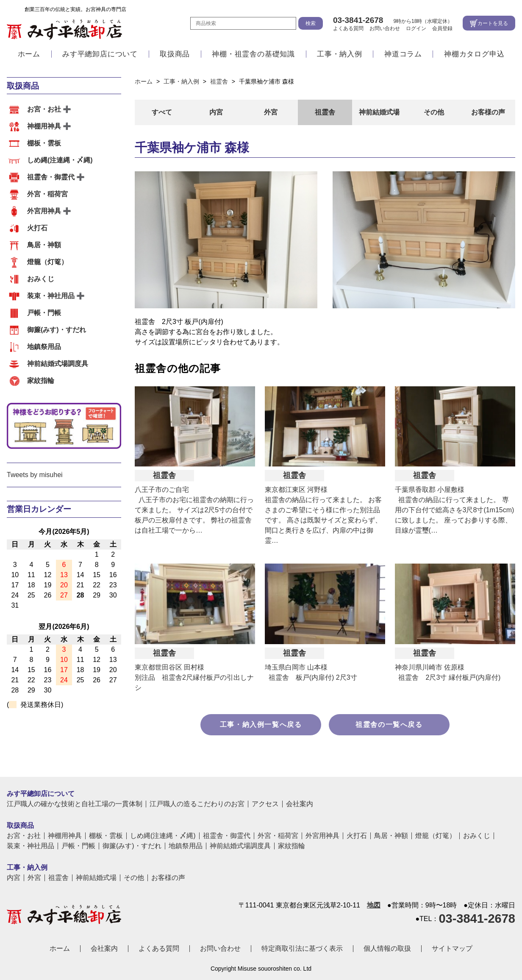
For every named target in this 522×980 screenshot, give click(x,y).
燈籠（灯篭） (47, 262)
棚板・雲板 (44, 143)
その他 (434, 112)
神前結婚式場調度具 (58, 364)
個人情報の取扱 (387, 948)
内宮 (216, 112)
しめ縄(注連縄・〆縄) (60, 160)
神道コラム (403, 56)
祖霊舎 (325, 112)
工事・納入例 (340, 56)
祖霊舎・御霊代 (51, 177)
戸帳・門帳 (44, 313)
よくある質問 (348, 29)
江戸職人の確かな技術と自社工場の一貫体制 (75, 804)
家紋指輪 (41, 381)
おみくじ (41, 279)
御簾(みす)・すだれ (57, 330)
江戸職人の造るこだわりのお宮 (197, 804)
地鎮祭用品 (44, 347)
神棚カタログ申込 (474, 56)
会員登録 (442, 29)
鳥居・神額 (44, 245)
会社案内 (300, 804)
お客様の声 (488, 112)
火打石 (37, 228)
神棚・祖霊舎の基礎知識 (253, 56)
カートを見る (493, 24)
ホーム (29, 56)
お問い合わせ (385, 29)
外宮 (271, 112)
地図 (374, 905)
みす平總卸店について (100, 56)
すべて (162, 112)
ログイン (416, 29)
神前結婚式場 (379, 112)
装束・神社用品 (51, 296)
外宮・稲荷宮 (47, 194)
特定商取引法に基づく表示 (302, 948)
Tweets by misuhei (35, 475)
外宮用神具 (44, 211)
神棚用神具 (44, 126)
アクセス (265, 804)
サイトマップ (452, 948)
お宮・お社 (44, 109)
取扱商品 (175, 56)
